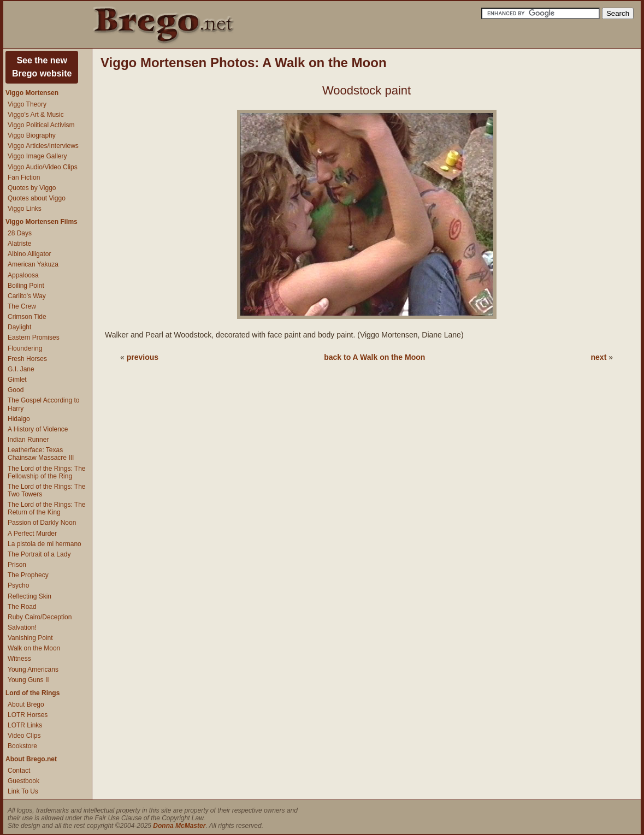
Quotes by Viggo (32, 188)
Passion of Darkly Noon (42, 523)
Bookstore (22, 746)
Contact (19, 771)
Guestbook (23, 781)
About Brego (26, 704)
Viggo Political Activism (41, 125)
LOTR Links (25, 725)
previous (143, 357)
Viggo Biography (32, 135)
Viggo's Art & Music (36, 115)
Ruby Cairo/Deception (40, 617)
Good (16, 390)
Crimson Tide (27, 317)
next (599, 357)
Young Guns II (28, 680)
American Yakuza (33, 264)
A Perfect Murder (32, 534)
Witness (19, 659)
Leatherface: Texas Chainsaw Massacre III (41, 454)
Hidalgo (19, 419)
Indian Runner (28, 440)
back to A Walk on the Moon (374, 357)
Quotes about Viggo (37, 198)
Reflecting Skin (29, 596)
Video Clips (24, 736)
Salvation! (22, 627)
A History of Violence (38, 429)
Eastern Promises (34, 337)
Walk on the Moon (34, 648)
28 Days (20, 233)
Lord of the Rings (33, 693)
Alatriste (19, 244)
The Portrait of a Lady (39, 554)
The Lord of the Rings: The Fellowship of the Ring (47, 472)
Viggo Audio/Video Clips (43, 167)
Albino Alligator (29, 254)
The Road (22, 607)
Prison (17, 565)
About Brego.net (31, 759)
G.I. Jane (21, 369)
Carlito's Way (27, 296)
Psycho (18, 585)
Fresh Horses (27, 359)
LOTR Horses (28, 715)
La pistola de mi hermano (45, 544)
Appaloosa (23, 275)
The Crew (22, 306)
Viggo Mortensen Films (42, 222)
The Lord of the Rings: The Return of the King (47, 508)
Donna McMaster (179, 826)
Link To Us (23, 791)
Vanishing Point (30, 638)
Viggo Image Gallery (37, 156)
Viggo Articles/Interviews (43, 146)
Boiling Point (26, 286)
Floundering (25, 348)
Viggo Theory (27, 104)
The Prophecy (28, 575)
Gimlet (17, 380)
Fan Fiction (24, 177)
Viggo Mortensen (32, 93)
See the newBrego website (42, 67)
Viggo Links (25, 209)
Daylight (19, 327)
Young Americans (33, 670)
